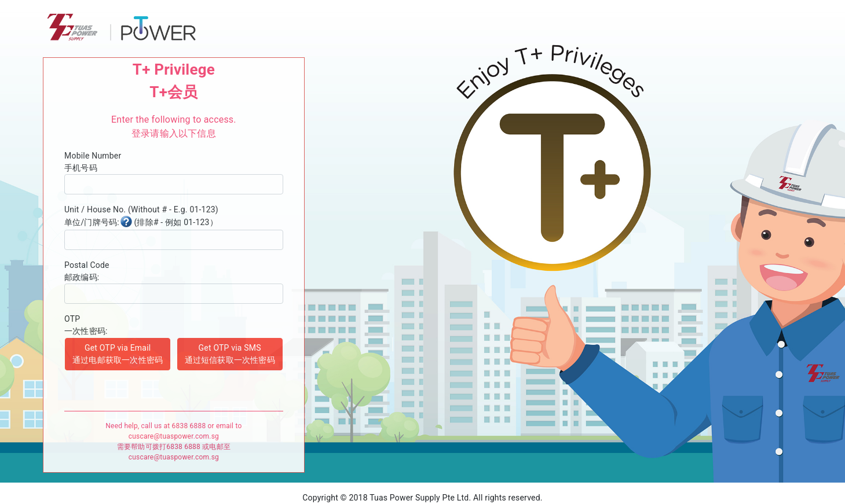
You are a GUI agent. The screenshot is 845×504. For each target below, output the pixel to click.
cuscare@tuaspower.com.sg (174, 436)
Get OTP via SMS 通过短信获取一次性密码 (230, 354)
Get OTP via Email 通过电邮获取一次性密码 (118, 354)
